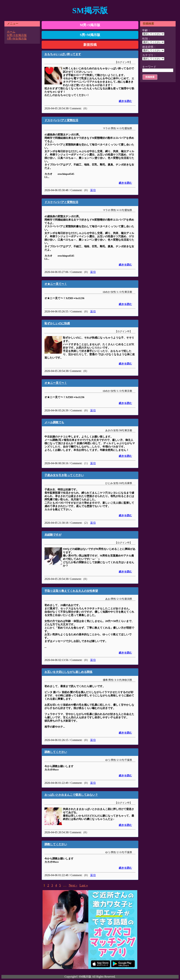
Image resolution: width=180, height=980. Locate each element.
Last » (84, 885)
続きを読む (125, 101)
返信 (93, 190)
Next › (73, 885)
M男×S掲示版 (90, 25)
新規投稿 (90, 45)
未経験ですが (53, 535)
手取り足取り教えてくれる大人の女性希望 (71, 591)
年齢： (146, 30)
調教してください (56, 752)
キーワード (149, 67)
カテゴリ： (149, 55)
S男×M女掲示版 (17, 39)
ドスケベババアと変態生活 (61, 120)
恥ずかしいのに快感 (57, 323)
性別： (146, 39)
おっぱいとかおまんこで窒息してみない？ (71, 795)
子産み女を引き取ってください (64, 475)
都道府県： (149, 47)
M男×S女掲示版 (17, 35)
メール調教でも (54, 422)
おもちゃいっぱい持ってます (63, 54)
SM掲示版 (90, 11)
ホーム (11, 32)
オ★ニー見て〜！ (56, 284)
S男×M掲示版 (90, 35)
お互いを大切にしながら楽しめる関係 (68, 672)
